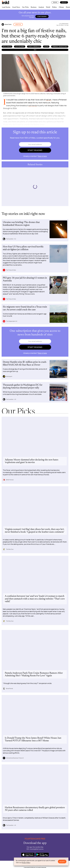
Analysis (41, 7)
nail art (48, 100)
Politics (54, 7)
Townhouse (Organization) (60, 47)
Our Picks (25, 7)
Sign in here (42, 156)
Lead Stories (6, 7)
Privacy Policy (26, 863)
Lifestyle (18, 24)
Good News (16, 7)
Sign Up (64, 2)
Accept (62, 862)
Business (34, 7)
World (48, 7)
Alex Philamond (20, 47)
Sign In (55, 2)
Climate (61, 7)
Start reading (42, 16)
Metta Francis (7, 47)
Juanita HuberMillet (34, 47)
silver (46, 47)
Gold (35, 50)
